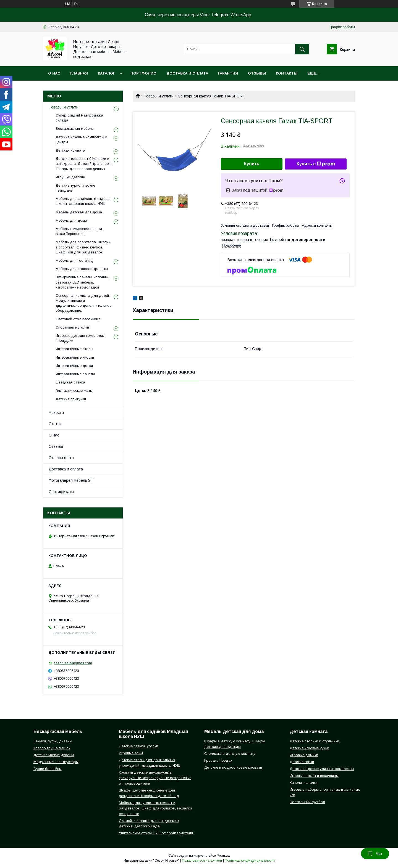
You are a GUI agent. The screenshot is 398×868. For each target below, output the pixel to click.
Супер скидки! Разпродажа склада (79, 118)
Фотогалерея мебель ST (71, 480)
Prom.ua (223, 856)
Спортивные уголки (72, 327)
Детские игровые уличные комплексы (322, 769)
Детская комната (70, 150)
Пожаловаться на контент (202, 861)
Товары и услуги (159, 96)
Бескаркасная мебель (75, 129)
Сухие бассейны (48, 769)
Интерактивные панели (75, 374)
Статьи (55, 424)
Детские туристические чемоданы (75, 188)
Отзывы (257, 73)
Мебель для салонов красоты (82, 269)
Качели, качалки (304, 783)
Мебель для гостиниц (74, 260)
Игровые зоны (131, 753)
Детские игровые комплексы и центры (81, 140)
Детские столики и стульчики (314, 741)
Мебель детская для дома (79, 212)
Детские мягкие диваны (54, 755)
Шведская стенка (70, 382)
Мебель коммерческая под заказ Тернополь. (79, 231)
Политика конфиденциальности (250, 861)
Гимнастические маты (74, 391)
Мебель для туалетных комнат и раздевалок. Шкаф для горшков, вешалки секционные (155, 808)
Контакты (287, 73)
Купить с (316, 164)
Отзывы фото (61, 458)
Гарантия (228, 73)
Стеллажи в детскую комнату (230, 754)
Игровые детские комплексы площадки (80, 338)
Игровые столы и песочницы (314, 776)
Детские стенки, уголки (138, 746)
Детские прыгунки (71, 399)
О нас (54, 73)
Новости (56, 412)
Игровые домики (304, 755)
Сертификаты (61, 492)
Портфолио (143, 73)
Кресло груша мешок (52, 748)
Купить (252, 164)
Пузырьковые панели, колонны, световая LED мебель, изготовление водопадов (82, 282)
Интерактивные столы (74, 349)
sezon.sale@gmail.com (73, 663)
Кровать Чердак (218, 760)
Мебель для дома (71, 220)
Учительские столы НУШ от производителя (156, 833)
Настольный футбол (307, 802)
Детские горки (302, 762)
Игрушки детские (70, 177)
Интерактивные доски (74, 366)
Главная (79, 73)
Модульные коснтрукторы (56, 762)
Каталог (106, 73)
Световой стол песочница (78, 319)
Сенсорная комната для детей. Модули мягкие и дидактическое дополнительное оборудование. (83, 303)
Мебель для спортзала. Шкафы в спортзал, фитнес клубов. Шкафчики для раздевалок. (83, 247)
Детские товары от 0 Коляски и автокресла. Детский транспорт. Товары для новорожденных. (83, 164)
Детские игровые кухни (309, 748)
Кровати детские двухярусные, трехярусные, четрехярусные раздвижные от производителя (155, 778)
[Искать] (302, 49)
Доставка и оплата (187, 73)
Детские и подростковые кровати (233, 767)
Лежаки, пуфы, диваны (53, 741)
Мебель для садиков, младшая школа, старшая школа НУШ (83, 201)
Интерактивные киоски (75, 357)
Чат (375, 854)
